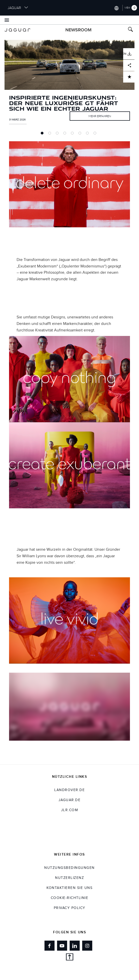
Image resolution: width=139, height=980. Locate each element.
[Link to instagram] (87, 946)
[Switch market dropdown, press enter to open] (116, 8)
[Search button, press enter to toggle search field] (130, 30)
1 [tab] (43, 134)
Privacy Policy (70, 908)
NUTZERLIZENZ (69, 878)
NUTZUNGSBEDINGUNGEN (69, 868)
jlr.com (70, 810)
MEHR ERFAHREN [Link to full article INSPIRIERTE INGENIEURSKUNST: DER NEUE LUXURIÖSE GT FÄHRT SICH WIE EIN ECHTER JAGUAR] (100, 116)
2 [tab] (51, 134)
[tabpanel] (69, 88)
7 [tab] (88, 134)
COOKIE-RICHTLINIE (70, 898)
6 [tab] (81, 134)
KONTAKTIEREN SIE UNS (69, 888)
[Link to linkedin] (75, 946)
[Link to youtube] (62, 946)
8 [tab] (96, 134)
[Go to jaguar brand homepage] (17, 30)
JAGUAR (18, 8)
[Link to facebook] (50, 946)
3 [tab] (58, 134)
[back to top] (69, 958)
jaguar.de (70, 800)
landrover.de (69, 790)
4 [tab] (66, 134)
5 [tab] (73, 134)
